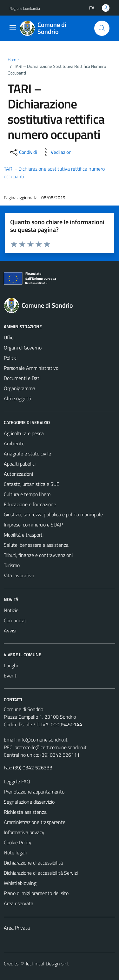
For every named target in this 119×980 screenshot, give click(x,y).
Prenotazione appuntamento (34, 792)
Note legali (15, 853)
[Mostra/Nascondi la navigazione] (13, 28)
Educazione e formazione (30, 504)
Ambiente (14, 443)
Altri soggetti (17, 398)
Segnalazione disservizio (29, 802)
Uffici (9, 337)
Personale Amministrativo (31, 368)
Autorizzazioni (18, 474)
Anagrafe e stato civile (27, 454)
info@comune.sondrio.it (43, 740)
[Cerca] (102, 28)
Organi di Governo (23, 348)
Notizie (11, 610)
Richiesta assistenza (25, 812)
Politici (11, 358)
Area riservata (19, 903)
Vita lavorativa (19, 575)
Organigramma (20, 388)
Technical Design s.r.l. (47, 964)
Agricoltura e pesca (24, 433)
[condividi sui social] (23, 152)
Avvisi (10, 630)
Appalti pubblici (20, 464)
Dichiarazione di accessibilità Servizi (41, 873)
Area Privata (17, 928)
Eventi (11, 676)
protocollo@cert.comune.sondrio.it (51, 747)
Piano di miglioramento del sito (36, 893)
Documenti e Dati (22, 378)
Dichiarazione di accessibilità (33, 863)
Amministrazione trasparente (35, 822)
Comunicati (16, 620)
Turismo (12, 565)
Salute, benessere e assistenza (36, 545)
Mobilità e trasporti (24, 535)
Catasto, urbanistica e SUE (32, 484)
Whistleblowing (20, 883)
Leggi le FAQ (17, 781)
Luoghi (11, 665)
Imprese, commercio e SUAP (33, 525)
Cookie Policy (18, 842)
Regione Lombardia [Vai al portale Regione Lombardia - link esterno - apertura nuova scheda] (25, 8)
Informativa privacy (24, 832)
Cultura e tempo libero (27, 494)
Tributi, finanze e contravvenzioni (38, 555)
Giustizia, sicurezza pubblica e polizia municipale (53, 514)
